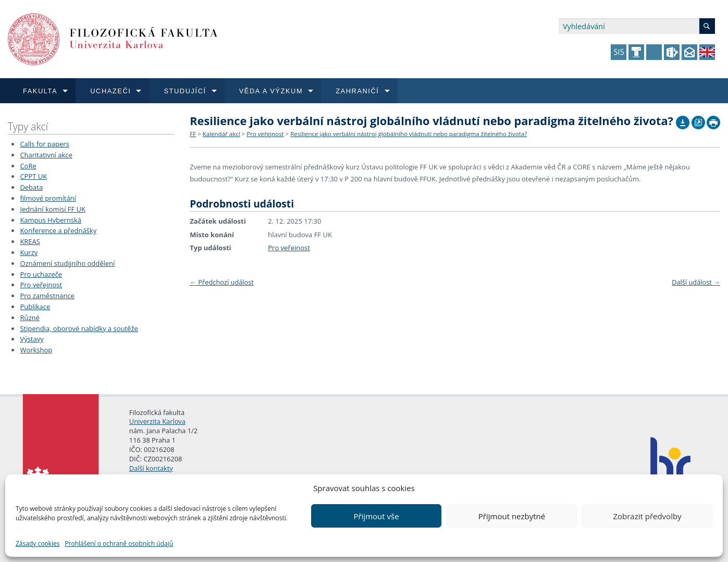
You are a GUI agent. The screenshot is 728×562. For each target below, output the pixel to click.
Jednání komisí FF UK (53, 209)
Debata (31, 187)
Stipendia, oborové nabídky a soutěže (79, 328)
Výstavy (32, 339)
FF (193, 134)
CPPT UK (33, 176)
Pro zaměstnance (47, 296)
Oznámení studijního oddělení (67, 263)
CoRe (28, 166)
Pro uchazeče (41, 274)
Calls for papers (44, 144)
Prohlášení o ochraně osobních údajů (119, 543)
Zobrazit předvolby (647, 516)
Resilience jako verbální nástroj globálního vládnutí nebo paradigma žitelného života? (409, 134)
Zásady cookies (38, 543)
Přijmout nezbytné (512, 516)
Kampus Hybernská (51, 220)
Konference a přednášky (58, 230)
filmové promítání (48, 198)
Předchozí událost (222, 282)
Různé (29, 317)
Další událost (696, 282)
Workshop (36, 350)
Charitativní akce (46, 155)
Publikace (35, 307)
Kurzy (29, 252)
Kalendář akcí (221, 134)
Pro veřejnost (41, 285)
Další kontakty (151, 468)
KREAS (30, 241)
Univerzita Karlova (157, 421)
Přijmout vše (376, 516)
